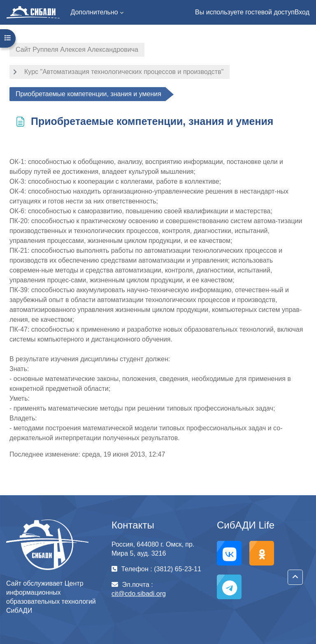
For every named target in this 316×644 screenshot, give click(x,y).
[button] (295, 577)
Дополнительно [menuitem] (94, 12)
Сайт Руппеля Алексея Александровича (77, 50)
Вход (302, 12)
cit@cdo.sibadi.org (139, 594)
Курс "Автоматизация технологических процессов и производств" (124, 72)
